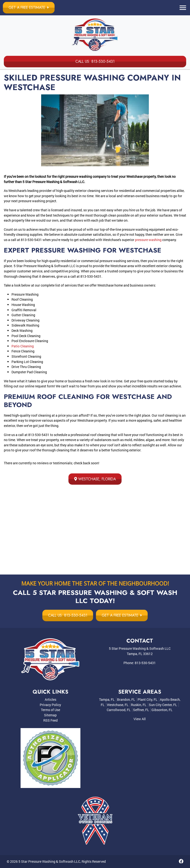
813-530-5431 (145, 663)
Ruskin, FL (139, 705)
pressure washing (148, 240)
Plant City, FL (148, 700)
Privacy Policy (50, 705)
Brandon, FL (126, 700)
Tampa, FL (107, 700)
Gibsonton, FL (162, 710)
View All (140, 719)
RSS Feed (50, 720)
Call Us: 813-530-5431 (95, 61)
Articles (50, 700)
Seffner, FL (141, 710)
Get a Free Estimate (30, 8)
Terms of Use (50, 710)
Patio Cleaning (23, 346)
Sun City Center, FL (163, 705)
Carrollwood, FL (119, 710)
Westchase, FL (118, 705)
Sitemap (50, 715)
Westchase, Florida (95, 479)
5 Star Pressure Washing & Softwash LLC (49, 862)
